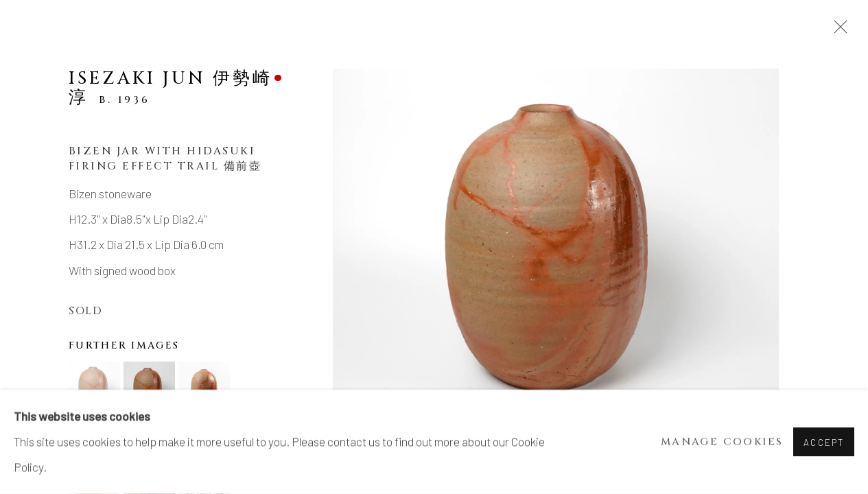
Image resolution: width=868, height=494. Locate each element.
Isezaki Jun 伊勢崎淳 (171, 88)
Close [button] (837, 31)
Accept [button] (824, 443)
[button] (94, 387)
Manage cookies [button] (722, 442)
